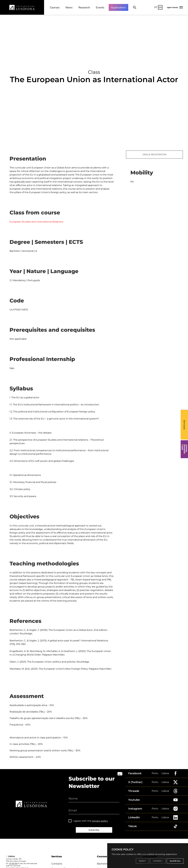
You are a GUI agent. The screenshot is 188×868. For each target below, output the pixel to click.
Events (100, 7)
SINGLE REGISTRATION (155, 154)
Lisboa (165, 773)
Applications (118, 7)
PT (156, 7)
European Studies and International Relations (36, 222)
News (69, 7)
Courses (55, 7)
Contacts (57, 864)
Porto (155, 773)
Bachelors (103, 864)
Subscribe (94, 830)
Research (84, 7)
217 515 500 (13, 863)
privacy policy (100, 821)
